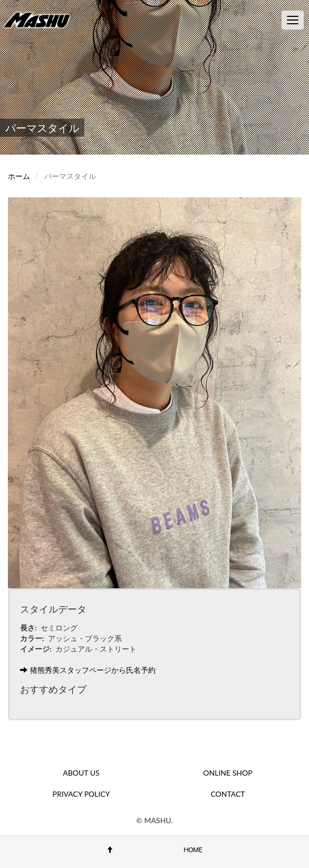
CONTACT (228, 794)
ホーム (19, 176)
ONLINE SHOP (228, 773)
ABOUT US (81, 773)
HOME (194, 850)
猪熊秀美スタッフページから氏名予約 (88, 670)
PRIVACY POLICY (81, 794)
